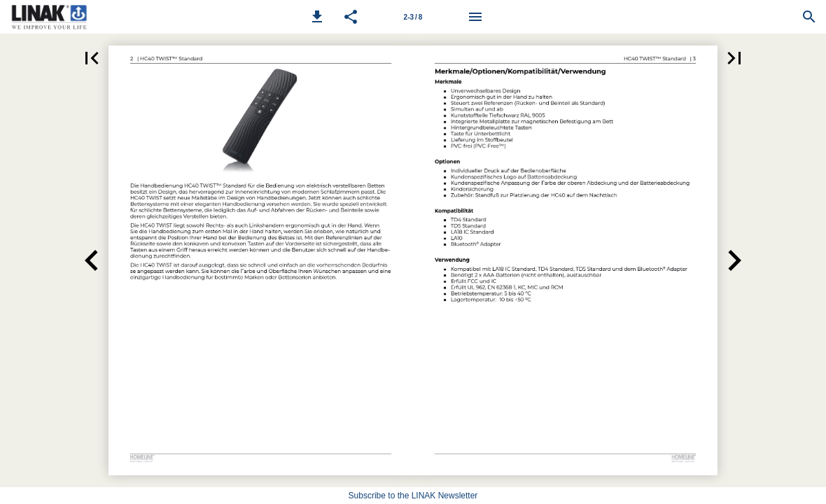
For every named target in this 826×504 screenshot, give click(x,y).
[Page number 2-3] (413, 17)
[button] (317, 17)
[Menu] (475, 17)
